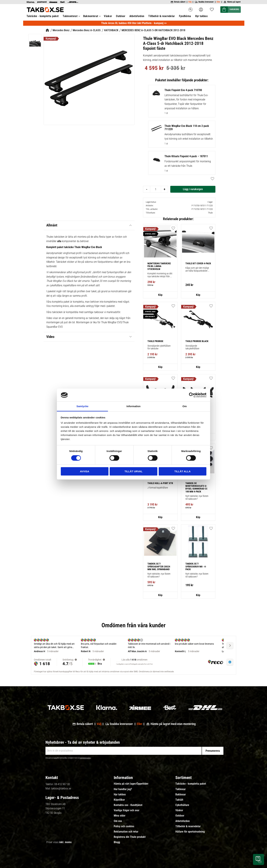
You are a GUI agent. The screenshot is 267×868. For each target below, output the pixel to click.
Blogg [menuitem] (117, 842)
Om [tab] (184, 406)
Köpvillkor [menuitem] (119, 800)
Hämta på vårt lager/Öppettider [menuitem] (131, 784)
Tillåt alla (182, 471)
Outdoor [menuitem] (180, 816)
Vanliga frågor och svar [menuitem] (127, 810)
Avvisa (85, 471)
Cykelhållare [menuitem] (182, 805)
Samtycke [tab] (82, 406)
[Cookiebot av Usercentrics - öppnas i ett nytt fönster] (191, 395)
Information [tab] (134, 406)
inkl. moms (65, 842)
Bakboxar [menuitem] (181, 795)
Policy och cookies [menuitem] (124, 826)
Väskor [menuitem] (179, 810)
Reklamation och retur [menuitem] (126, 832)
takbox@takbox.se (61, 788)
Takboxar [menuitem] (180, 789)
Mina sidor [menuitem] (120, 816)
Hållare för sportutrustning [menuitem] (190, 832)
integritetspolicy (85, 758)
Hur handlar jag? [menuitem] (123, 789)
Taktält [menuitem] (179, 800)
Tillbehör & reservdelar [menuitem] (188, 826)
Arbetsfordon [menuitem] (183, 821)
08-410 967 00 (62, 784)
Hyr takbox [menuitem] (120, 795)
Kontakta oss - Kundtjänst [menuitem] (128, 805)
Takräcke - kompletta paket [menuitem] (191, 784)
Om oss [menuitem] (118, 821)
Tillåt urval (133, 471)
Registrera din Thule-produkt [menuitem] (130, 837)
